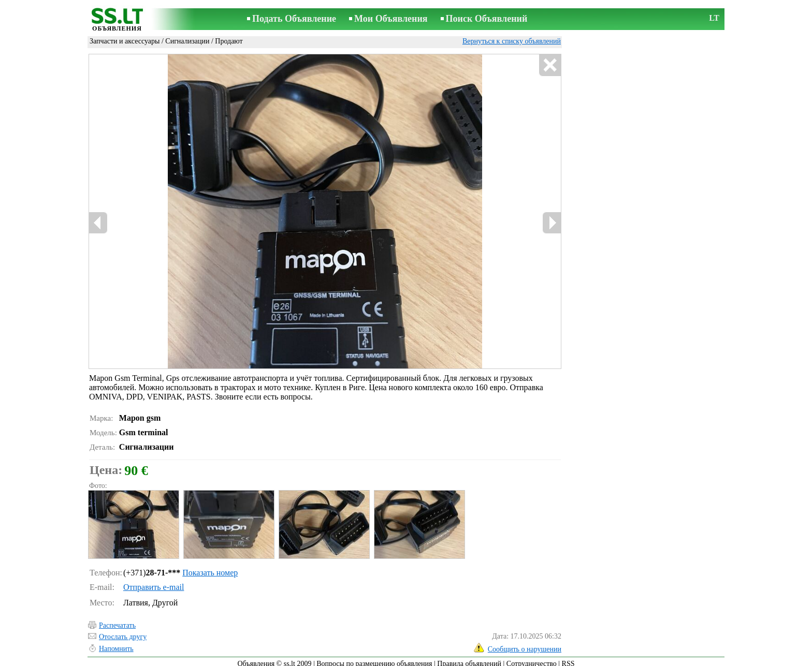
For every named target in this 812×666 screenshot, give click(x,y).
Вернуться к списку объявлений (512, 41)
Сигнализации (187, 41)
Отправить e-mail (154, 582)
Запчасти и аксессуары (125, 41)
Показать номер (210, 568)
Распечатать (117, 621)
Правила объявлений (469, 659)
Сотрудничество (532, 659)
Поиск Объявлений (487, 19)
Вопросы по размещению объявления (374, 659)
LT (714, 18)
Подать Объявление (294, 19)
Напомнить (116, 644)
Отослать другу (123, 632)
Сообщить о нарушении (525, 645)
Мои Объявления (391, 19)
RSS (568, 659)
